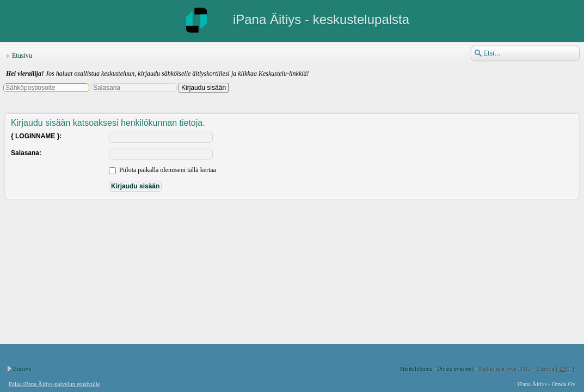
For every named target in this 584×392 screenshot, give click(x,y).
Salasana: (26, 153)
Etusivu (22, 56)
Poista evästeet (455, 369)
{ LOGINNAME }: (36, 136)
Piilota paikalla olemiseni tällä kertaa (162, 170)
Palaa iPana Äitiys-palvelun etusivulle (54, 384)
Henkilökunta (416, 369)
